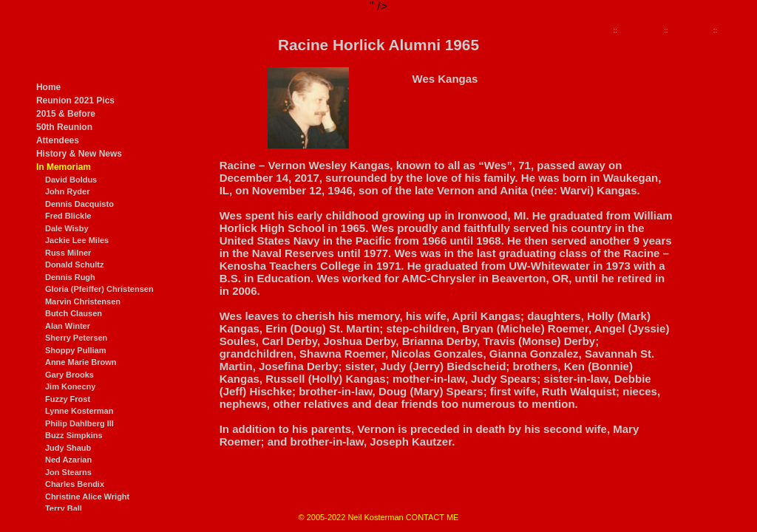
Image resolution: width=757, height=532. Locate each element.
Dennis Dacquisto (79, 204)
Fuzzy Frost (68, 399)
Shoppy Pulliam (76, 350)
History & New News (79, 154)
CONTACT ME (432, 517)
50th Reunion (64, 127)
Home (48, 87)
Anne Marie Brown (81, 362)
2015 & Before (66, 114)
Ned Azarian (68, 460)
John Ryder (68, 191)
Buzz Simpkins (74, 435)
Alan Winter (68, 326)
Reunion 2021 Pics (75, 100)
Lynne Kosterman (79, 411)
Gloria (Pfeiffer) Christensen (99, 289)
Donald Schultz (74, 265)
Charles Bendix (75, 484)
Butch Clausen (74, 313)
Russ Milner (68, 253)
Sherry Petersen (76, 338)
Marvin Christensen (83, 301)
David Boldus (71, 180)
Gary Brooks (69, 375)
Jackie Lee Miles (77, 240)
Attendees (58, 140)
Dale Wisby (67, 228)
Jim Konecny (70, 386)
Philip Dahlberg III (79, 423)
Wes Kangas (690, 30)
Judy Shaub (68, 448)
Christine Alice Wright (87, 497)
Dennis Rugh (70, 277)
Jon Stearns (68, 472)
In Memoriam (64, 167)
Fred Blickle (68, 216)
